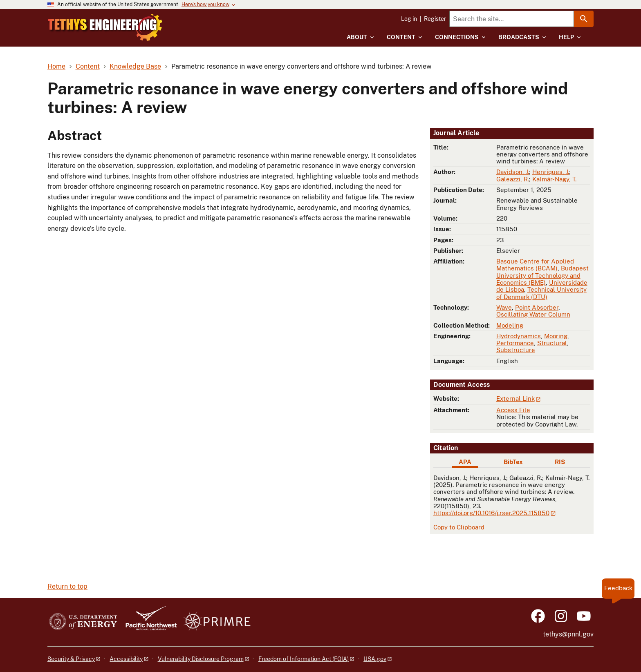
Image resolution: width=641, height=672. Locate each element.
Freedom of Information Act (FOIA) (304, 659)
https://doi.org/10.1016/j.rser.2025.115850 (491, 513)
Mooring (556, 336)
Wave (504, 307)
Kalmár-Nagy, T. (554, 179)
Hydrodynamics (519, 336)
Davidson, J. (513, 172)
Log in (409, 19)
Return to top (67, 586)
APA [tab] (465, 462)
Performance (515, 343)
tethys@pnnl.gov (568, 634)
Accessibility (126, 659)
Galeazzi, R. (513, 179)
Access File (513, 410)
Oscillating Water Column (533, 314)
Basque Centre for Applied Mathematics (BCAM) (535, 265)
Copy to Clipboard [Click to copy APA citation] (459, 527)
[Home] (138, 22)
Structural (552, 343)
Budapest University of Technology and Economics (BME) (542, 275)
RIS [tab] (560, 462)
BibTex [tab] (513, 462)
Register (435, 19)
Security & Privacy (71, 659)
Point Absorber (537, 307)
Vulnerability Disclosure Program (201, 659)
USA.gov (375, 659)
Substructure (516, 350)
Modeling (510, 325)
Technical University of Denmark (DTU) (541, 293)
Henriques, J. (551, 172)
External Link (515, 399)
